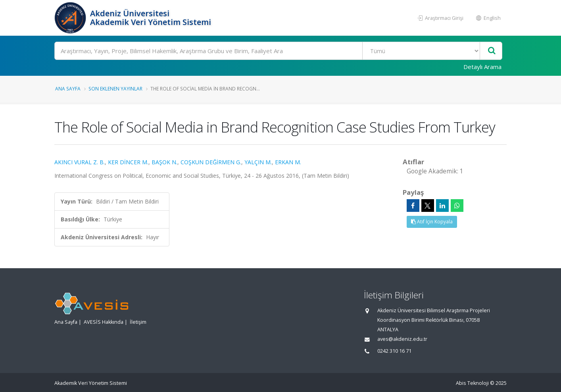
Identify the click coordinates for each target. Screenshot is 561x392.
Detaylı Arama (482, 67)
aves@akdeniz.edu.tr (402, 339)
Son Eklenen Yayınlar (115, 88)
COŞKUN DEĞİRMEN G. (211, 162)
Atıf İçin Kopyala (432, 222)
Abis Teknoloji (472, 383)
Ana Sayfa (68, 88)
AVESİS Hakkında (104, 322)
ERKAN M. (288, 162)
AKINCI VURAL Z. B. (80, 162)
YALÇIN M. (258, 162)
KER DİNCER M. (128, 162)
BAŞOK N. (164, 162)
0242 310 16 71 (394, 351)
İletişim (138, 322)
